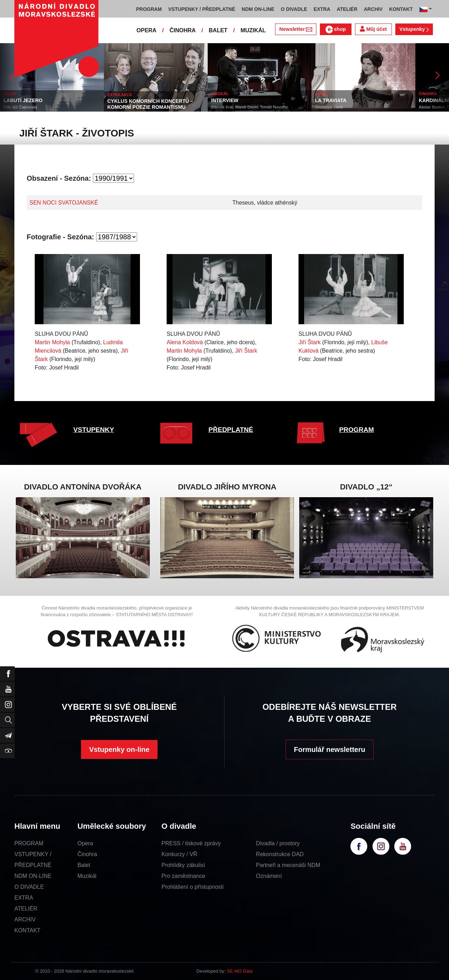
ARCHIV (25, 919)
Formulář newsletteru (330, 749)
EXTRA (24, 898)
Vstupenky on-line (119, 749)
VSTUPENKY (94, 430)
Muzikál (87, 876)
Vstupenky (414, 29)
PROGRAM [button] (149, 9)
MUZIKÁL (253, 30)
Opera (85, 843)
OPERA (146, 30)
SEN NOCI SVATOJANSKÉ (64, 203)
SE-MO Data (240, 971)
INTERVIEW (225, 100)
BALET (218, 30)
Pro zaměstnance (183, 876)
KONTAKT (27, 930)
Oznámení (269, 876)
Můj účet (373, 29)
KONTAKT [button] (401, 9)
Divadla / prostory (278, 843)
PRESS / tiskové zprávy (191, 843)
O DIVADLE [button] (294, 9)
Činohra (87, 854)
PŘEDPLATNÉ (231, 430)
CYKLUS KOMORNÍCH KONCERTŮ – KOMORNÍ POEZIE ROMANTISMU (150, 104)
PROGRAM (357, 430)
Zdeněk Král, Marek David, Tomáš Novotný (249, 107)
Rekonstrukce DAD (280, 854)
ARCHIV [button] (373, 9)
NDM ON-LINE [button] (258, 9)
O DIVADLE (29, 887)
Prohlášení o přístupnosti (192, 887)
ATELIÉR (26, 909)
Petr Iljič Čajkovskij (20, 107)
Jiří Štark (246, 351)
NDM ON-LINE (33, 876)
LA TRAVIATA (331, 100)
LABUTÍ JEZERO (23, 100)
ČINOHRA (183, 30)
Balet (84, 865)
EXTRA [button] (322, 9)
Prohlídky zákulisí (183, 865)
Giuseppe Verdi (329, 107)
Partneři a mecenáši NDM (288, 865)
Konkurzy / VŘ (179, 854)
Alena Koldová (185, 342)
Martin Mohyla (52, 342)
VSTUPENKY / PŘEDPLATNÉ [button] (202, 9)
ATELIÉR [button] (347, 9)
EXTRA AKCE (120, 95)
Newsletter (296, 29)
